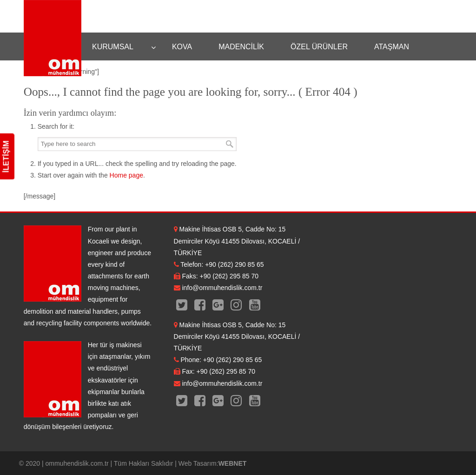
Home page (126, 175)
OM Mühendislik (53, 38)
